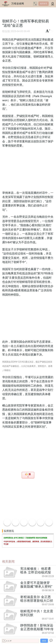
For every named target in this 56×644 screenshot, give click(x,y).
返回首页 (44, 4)
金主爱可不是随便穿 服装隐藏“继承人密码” (36, 585)
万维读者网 (18, 4)
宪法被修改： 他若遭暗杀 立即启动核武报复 (36, 571)
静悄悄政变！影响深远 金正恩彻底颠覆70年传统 (37, 627)
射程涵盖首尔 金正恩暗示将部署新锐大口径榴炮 (37, 599)
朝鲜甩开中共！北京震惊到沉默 (37, 613)
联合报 (6, 31)
